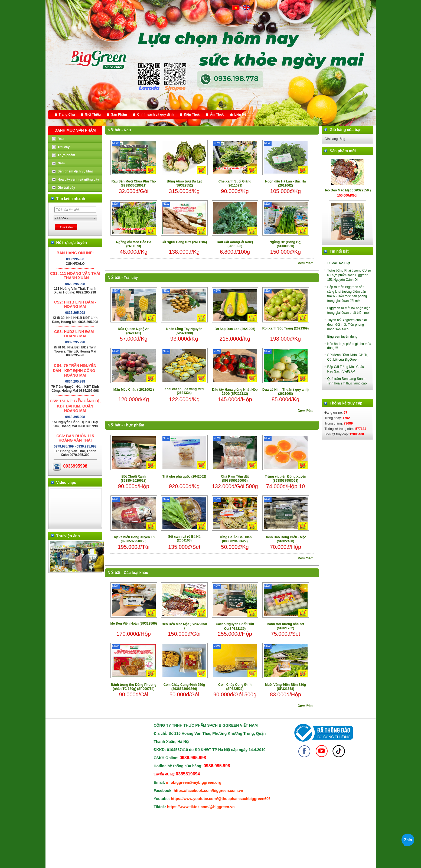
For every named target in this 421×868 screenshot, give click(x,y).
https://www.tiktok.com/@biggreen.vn (201, 807)
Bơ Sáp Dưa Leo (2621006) (235, 329)
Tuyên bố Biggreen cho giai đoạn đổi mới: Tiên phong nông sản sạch (347, 325)
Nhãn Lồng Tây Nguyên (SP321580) (184, 331)
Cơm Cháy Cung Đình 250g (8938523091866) (184, 687)
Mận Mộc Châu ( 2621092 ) (134, 390)
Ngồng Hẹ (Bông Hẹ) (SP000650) (286, 244)
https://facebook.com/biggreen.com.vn (208, 791)
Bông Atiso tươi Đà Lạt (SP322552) (184, 183)
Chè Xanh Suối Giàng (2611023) (235, 183)
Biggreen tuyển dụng (342, 337)
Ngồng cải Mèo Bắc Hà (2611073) (134, 244)
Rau (127, 130)
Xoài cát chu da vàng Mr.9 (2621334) (184, 391)
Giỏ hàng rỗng (335, 139)
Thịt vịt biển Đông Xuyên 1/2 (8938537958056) (133, 539)
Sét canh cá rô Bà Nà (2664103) (184, 539)
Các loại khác (136, 573)
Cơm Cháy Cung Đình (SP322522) (235, 687)
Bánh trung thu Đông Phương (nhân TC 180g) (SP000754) (133, 687)
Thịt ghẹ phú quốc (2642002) (184, 477)
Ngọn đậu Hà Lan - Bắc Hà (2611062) (285, 183)
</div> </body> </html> (76, 508)
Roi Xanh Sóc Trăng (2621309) (285, 328)
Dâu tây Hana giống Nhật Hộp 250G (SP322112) (235, 392)
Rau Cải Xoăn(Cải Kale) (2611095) (235, 244)
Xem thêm (306, 263)
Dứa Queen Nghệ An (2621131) (134, 331)
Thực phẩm (134, 425)
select (94, 218)
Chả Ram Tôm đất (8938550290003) (235, 479)
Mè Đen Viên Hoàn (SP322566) (134, 624)
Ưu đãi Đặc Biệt (339, 263)
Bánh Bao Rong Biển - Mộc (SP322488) (286, 539)
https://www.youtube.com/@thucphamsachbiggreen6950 (222, 799)
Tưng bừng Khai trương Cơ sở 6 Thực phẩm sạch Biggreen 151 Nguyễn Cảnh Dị (349, 275)
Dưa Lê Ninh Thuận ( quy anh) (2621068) (285, 392)
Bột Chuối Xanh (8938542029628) (134, 479)
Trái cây (131, 278)
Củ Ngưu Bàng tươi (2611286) (184, 242)
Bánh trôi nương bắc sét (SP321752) (285, 626)
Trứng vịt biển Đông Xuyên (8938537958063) (285, 479)
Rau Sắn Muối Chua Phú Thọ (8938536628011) (134, 183)
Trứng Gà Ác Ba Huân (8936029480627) (235, 539)
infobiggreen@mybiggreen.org (194, 782)
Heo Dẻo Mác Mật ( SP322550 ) (184, 626)
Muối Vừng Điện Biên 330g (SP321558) (285, 687)
